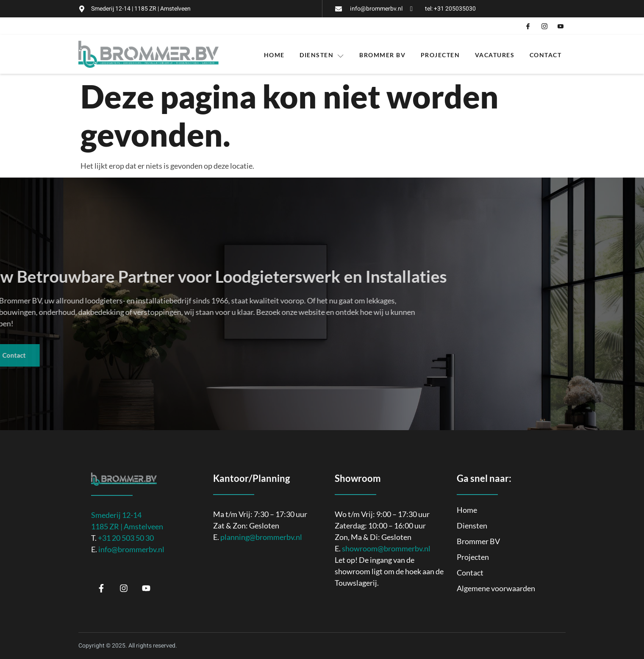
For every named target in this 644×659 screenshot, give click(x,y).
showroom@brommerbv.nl (386, 542)
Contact (546, 51)
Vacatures (495, 51)
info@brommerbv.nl (131, 543)
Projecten (440, 51)
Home (274, 51)
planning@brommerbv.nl (261, 531)
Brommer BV (382, 51)
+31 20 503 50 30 (126, 532)
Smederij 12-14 (116, 509)
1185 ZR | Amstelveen (127, 520)
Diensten (322, 51)
